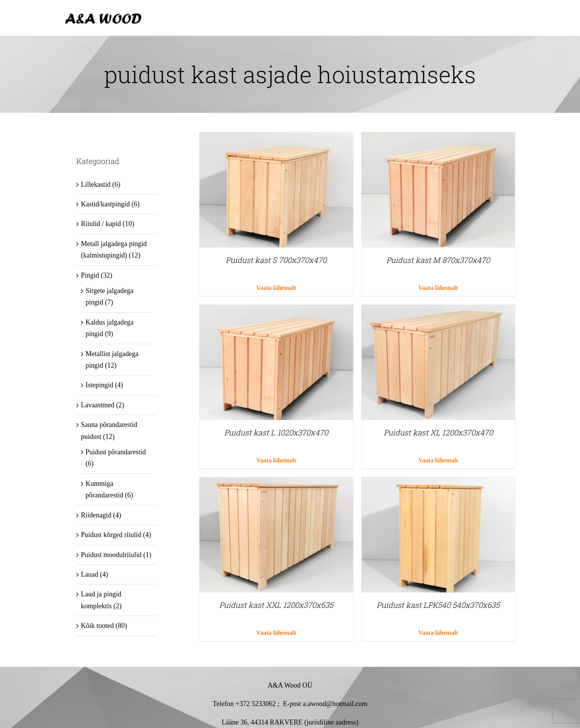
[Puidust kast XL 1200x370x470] (438, 311)
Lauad (90, 574)
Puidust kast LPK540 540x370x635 (438, 605)
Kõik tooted (97, 626)
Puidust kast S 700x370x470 (276, 260)
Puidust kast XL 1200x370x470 (438, 432)
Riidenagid (96, 515)
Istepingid (99, 385)
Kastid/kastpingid (105, 204)
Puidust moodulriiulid (111, 555)
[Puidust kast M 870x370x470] (438, 138)
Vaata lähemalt (276, 288)
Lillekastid (96, 184)
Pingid (90, 275)
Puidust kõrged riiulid (111, 535)
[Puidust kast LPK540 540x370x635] (438, 483)
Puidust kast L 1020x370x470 (276, 432)
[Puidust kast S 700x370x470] (276, 138)
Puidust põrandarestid (116, 452)
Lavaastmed (98, 405)
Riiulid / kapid (101, 224)
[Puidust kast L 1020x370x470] (276, 311)
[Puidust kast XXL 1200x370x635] (276, 483)
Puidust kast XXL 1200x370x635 (276, 605)
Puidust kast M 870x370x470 (438, 260)
